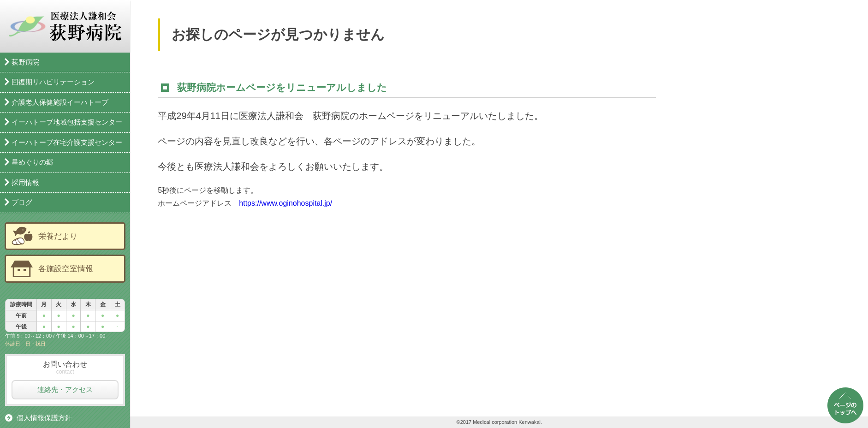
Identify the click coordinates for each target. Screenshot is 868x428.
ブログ (22, 202)
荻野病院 (25, 62)
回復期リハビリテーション (53, 82)
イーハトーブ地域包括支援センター (67, 122)
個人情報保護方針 (44, 418)
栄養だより (58, 236)
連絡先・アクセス (65, 389)
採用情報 (25, 182)
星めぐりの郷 (32, 162)
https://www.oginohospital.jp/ (285, 203)
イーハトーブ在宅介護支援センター (67, 142)
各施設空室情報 (66, 268)
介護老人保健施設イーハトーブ (60, 102)
